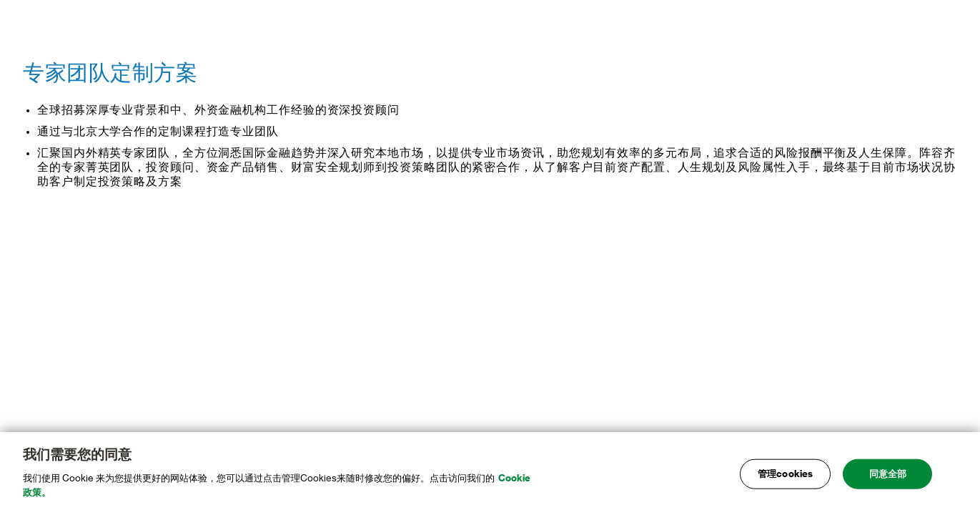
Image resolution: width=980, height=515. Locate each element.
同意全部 (888, 476)
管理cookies (785, 476)
